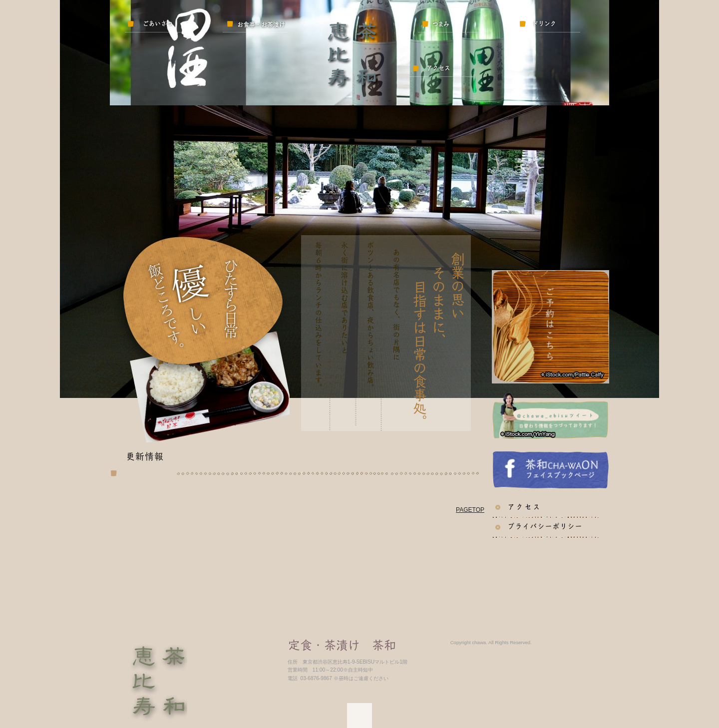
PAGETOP (470, 510)
